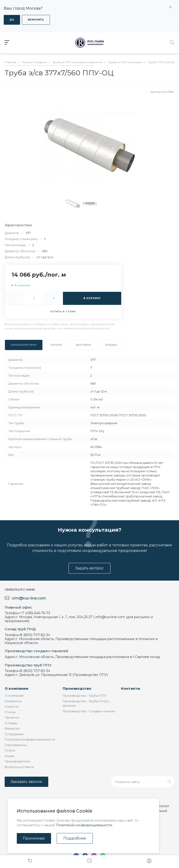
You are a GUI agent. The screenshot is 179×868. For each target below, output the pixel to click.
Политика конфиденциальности (30, 739)
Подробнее (75, 838)
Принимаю (34, 838)
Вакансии (12, 728)
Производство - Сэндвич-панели (89, 711)
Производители (17, 761)
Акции (9, 756)
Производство (77, 688)
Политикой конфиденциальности (84, 825)
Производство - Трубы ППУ (85, 696)
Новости (12, 706)
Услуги (10, 750)
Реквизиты (13, 701)
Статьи (10, 712)
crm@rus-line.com (29, 598)
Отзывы (11, 723)
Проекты (12, 717)
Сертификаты (16, 745)
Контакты (131, 688)
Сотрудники (14, 734)
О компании (17, 688)
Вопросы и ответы (19, 767)
